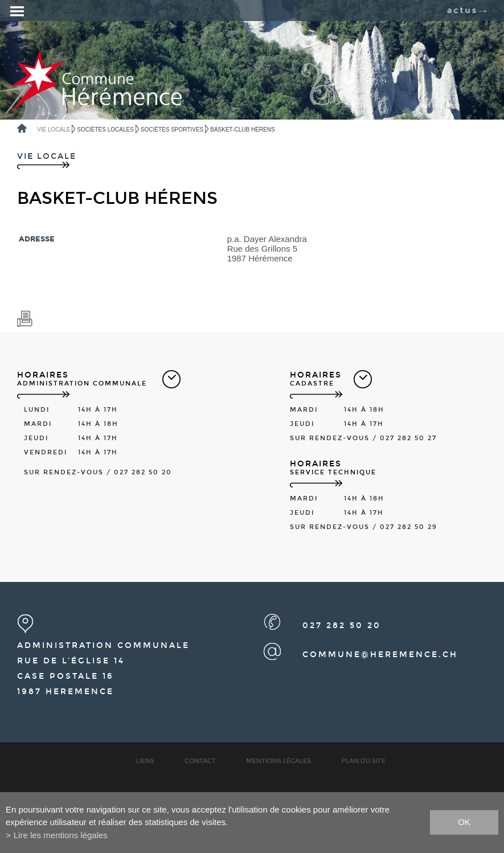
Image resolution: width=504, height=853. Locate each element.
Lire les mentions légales (61, 835)
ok (464, 822)
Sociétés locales (105, 130)
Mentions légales (278, 761)
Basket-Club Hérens (242, 130)
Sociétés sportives (172, 130)
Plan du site (363, 761)
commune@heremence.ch (380, 655)
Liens (145, 761)
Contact (200, 761)
